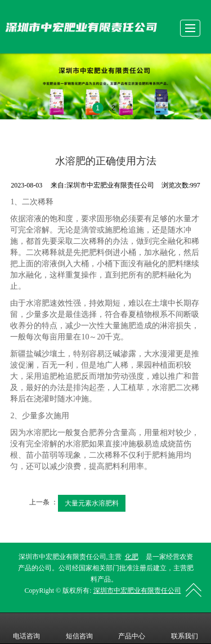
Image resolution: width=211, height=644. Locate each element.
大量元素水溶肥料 (92, 503)
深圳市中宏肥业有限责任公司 (137, 591)
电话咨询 (26, 628)
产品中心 (132, 628)
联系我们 (185, 628)
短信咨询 (79, 628)
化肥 (132, 557)
